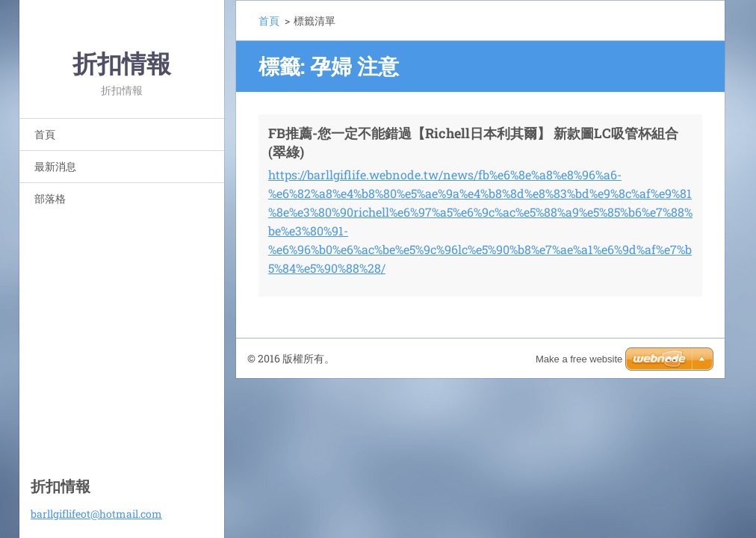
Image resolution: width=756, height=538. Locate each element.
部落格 (50, 198)
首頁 (45, 134)
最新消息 (55, 166)
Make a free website (579, 359)
